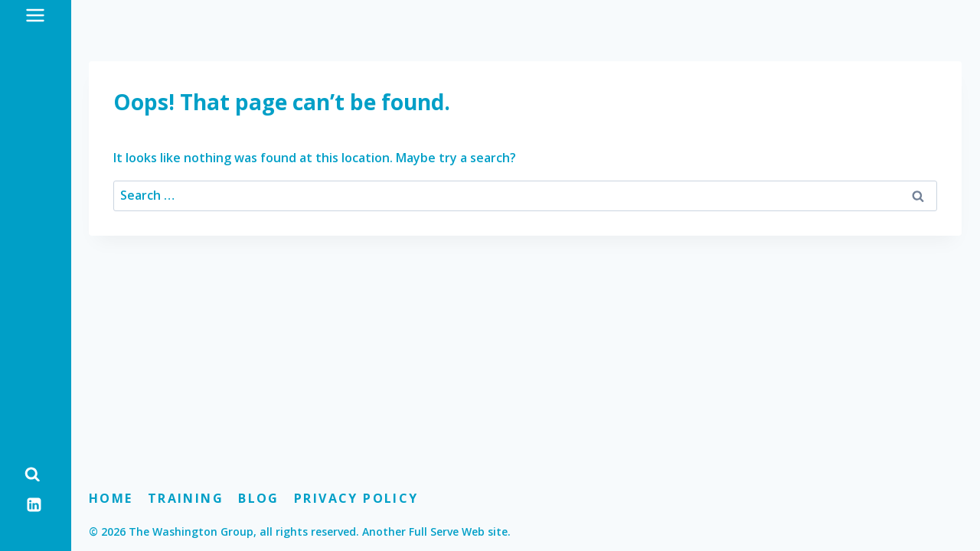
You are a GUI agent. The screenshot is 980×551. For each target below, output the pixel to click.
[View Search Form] (32, 474)
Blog (259, 498)
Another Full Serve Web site (435, 531)
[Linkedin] (34, 504)
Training (186, 498)
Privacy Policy (356, 498)
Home (111, 498)
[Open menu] (36, 15)
